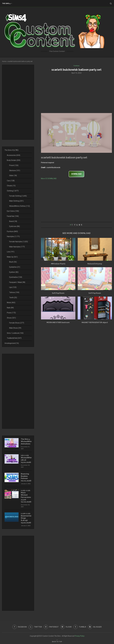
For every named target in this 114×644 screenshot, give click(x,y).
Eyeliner (14, 272)
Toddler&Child (14, 338)
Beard (13, 221)
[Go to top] (57, 641)
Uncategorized (12, 343)
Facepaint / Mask (17, 282)
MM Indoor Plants (58, 264)
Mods (11, 303)
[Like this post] (72, 225)
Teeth (13, 298)
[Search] (111, 3)
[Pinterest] (51, 627)
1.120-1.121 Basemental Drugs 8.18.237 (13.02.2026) (26, 518)
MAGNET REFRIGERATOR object (95, 322)
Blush (13, 262)
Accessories (14, 155)
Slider (13, 176)
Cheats (11, 186)
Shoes (11, 318)
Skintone (15, 170)
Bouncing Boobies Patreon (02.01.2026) (26, 477)
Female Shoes (17, 323)
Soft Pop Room (58, 293)
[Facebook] (20, 627)
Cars (11, 181)
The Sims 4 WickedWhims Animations (26, 441)
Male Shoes (15, 328)
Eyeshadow (16, 277)
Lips (13, 287)
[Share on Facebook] (75, 225)
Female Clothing (18, 196)
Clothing (13, 191)
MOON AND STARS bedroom (58, 322)
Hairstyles (13, 236)
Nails (10, 308)
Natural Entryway (95, 264)
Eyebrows (15, 226)
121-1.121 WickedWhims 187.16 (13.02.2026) (26, 459)
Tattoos (14, 292)
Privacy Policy (79, 636)
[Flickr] (66, 627)
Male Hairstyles (17, 247)
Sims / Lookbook (15, 333)
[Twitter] (35, 627)
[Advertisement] (76, 93)
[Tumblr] (80, 627)
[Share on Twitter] (77, 225)
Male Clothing (16, 201)
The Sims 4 (6, 3)
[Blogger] (95, 627)
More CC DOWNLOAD (49, 179)
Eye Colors (13, 211)
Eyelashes (15, 267)
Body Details (14, 160)
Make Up (12, 257)
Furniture (12, 231)
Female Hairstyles (19, 242)
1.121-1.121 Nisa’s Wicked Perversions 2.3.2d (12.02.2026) (26, 496)
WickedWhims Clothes (20, 206)
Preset (14, 165)
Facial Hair (13, 216)
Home (4, 61)
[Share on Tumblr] (82, 225)
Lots (11, 252)
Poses (11, 313)
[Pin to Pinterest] (79, 225)
